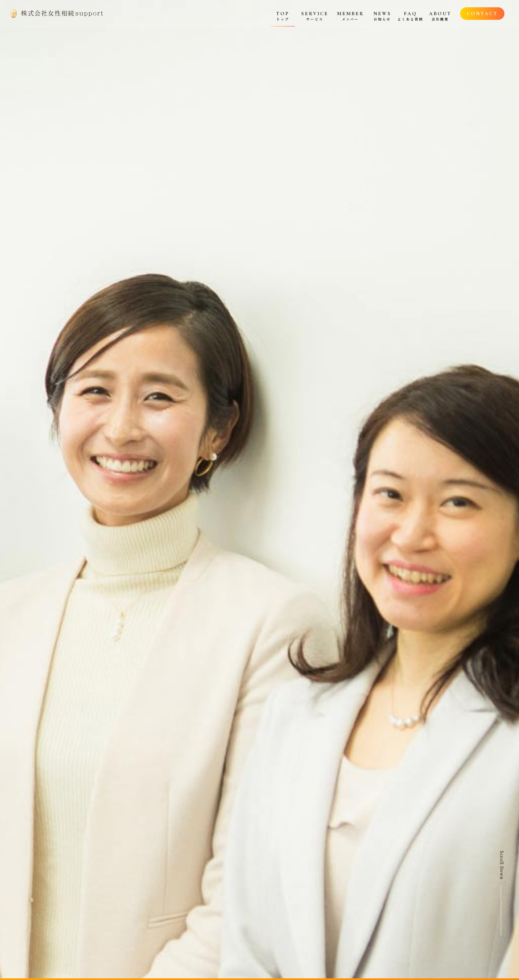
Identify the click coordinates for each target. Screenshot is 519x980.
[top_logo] (57, 13)
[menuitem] (283, 13)
